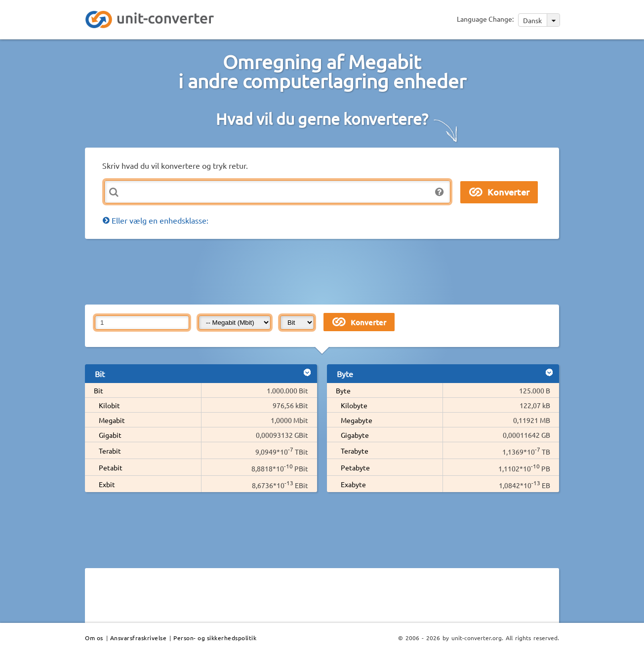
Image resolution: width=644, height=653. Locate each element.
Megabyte (357, 420)
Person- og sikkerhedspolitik (215, 638)
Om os (94, 638)
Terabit (110, 451)
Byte (343, 390)
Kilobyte (354, 405)
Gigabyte (355, 435)
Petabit (111, 467)
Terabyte (355, 451)
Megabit (112, 420)
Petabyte (355, 467)
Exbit (107, 484)
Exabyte (353, 484)
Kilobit (109, 405)
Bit (99, 390)
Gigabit (110, 435)
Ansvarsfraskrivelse (139, 638)
